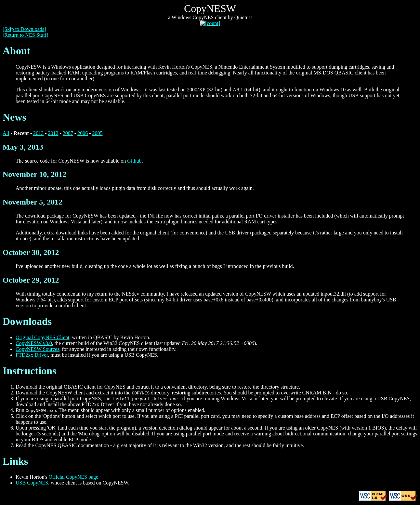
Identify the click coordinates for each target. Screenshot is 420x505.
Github (134, 161)
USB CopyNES (32, 483)
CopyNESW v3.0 (34, 343)
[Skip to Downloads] (24, 29)
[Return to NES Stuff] (26, 35)
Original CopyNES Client (42, 337)
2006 (83, 133)
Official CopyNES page (74, 477)
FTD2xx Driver (32, 355)
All (6, 133)
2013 (38, 133)
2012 (53, 133)
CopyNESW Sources (37, 349)
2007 (68, 133)
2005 (98, 133)
